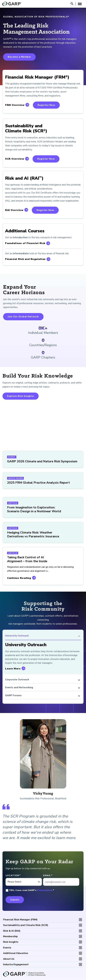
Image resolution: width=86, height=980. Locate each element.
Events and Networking (43, 688)
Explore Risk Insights (21, 396)
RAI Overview (14, 210)
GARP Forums (43, 696)
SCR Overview (15, 159)
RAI (12, 931)
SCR (26, 925)
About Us (9, 959)
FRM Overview (15, 105)
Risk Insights (11, 942)
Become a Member (19, 57)
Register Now (46, 105)
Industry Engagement (16, 964)
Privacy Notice (45, 890)
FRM (20, 920)
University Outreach (43, 636)
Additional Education (16, 953)
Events (7, 948)
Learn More (13, 669)
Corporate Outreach (43, 680)
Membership (10, 936)
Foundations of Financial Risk (25, 243)
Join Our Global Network (23, 317)
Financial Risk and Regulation (25, 259)
